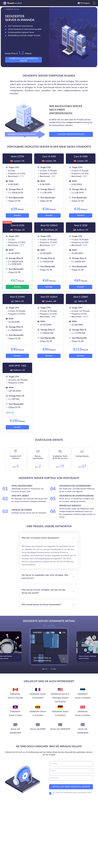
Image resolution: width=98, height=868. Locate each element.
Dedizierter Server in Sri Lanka (38, 713)
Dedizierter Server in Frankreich (38, 696)
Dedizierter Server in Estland (83, 696)
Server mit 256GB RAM (15, 731)
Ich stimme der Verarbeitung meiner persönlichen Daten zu (70, 793)
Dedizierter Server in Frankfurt (60, 713)
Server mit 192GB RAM (83, 731)
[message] (71, 778)
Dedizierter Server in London (83, 713)
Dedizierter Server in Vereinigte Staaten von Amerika (60, 698)
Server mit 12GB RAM (60, 729)
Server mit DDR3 (38, 729)
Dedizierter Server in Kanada (15, 696)
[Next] (53, 669)
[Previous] (45, 669)
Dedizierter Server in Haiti (15, 713)
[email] (71, 771)
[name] (71, 764)
